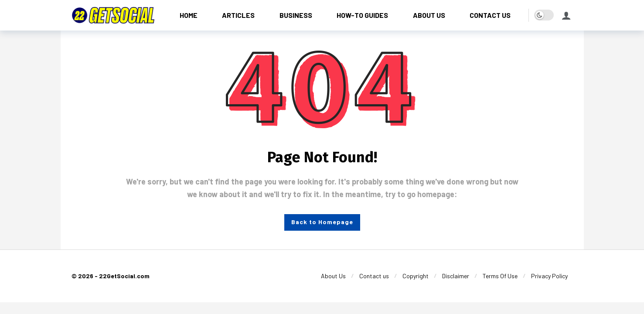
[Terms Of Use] (500, 276)
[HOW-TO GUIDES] (363, 15)
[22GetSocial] (113, 15)
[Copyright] (416, 276)
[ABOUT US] (429, 15)
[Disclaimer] (456, 276)
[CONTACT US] (490, 15)
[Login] (566, 15)
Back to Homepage (322, 222)
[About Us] (333, 276)
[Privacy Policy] (549, 276)
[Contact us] (374, 276)
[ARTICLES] (239, 15)
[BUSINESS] (296, 15)
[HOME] (189, 15)
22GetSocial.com (124, 276)
